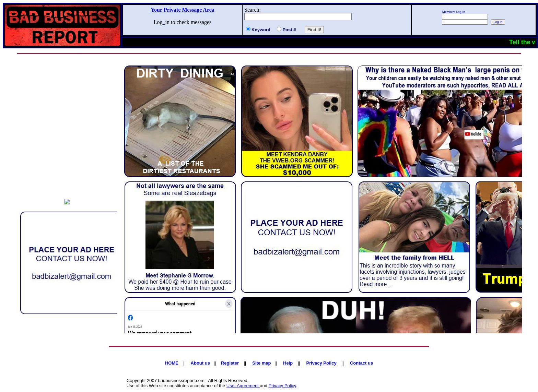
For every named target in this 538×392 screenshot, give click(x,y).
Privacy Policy (282, 386)
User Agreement (243, 386)
